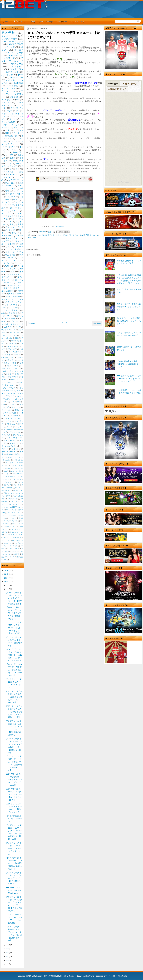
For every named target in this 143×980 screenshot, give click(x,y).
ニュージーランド (17, 471)
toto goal (14, 97)
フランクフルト (11, 305)
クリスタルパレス (14, 194)
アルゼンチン (17, 108)
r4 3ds (118, 976)
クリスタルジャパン (11, 521)
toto (18, 100)
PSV (3, 405)
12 (8, 585)
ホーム (6, 21)
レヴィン (15, 551)
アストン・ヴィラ (14, 227)
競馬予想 (19, 235)
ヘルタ (4, 288)
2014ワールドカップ (73, 235)
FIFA (12, 402)
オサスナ (10, 360)
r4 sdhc (124, 976)
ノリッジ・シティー (14, 302)
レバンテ (14, 308)
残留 (19, 391)
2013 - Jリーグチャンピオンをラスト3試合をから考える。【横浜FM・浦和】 (14, 697)
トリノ (12, 269)
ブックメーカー (9, 39)
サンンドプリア (18, 524)
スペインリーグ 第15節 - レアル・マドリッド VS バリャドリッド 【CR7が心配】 (14, 628)
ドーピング (5, 540)
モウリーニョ (7, 410)
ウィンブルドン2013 (15, 438)
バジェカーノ (15, 332)
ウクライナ (12, 405)
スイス (11, 216)
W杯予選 (85, 235)
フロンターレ (16, 479)
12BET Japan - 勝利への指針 (43, 976)
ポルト (4, 371)
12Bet (39, 235)
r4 (107, 976)
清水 (21, 244)
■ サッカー (113, 84)
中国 (11, 224)
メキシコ (16, 211)
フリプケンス (19, 543)
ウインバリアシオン (14, 513)
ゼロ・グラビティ (10, 526)
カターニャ (12, 344)
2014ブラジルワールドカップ (53, 235)
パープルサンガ (18, 540)
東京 (7, 191)
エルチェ (19, 247)
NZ (22, 490)
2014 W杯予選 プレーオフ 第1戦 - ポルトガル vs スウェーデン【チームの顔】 (14, 779)
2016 (7, 570)
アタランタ (13, 313)
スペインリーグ (15, 52)
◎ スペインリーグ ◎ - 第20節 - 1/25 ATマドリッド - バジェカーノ (129, 321)
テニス (14, 141)
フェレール (8, 543)
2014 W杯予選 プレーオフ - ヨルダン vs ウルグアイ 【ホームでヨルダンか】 (14, 794)
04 (8, 964)
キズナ (21, 518)
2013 (7, 582)
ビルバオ (6, 263)
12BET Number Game (85, 976)
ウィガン (8, 421)
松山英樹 (12, 244)
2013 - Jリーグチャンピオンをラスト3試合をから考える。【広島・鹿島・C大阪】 (14, 712)
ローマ (12, 119)
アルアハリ (14, 501)
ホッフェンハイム (16, 352)
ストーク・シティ (14, 252)
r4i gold (112, 976)
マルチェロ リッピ (8, 482)
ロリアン (20, 427)
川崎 (21, 188)
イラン (14, 233)
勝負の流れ (18, 152)
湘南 (21, 272)
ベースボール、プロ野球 (12, 172)
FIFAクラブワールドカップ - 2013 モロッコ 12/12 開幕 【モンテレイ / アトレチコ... (15, 655)
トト (8, 130)
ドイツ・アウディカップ (12, 538)
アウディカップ (12, 499)
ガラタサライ (13, 377)
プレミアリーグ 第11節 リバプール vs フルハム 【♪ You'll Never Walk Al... (14, 878)
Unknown (42, 232)
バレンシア (10, 230)
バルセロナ (7, 75)
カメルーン (94, 235)
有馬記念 (14, 416)
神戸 (21, 255)
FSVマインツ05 (8, 147)
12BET (58, 976)
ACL (3, 313)
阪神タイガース (16, 294)
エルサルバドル (18, 468)
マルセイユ (10, 255)
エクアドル (8, 327)
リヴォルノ (16, 449)
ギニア (6, 471)
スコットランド (10, 363)
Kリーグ (16, 490)
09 (8, 949)
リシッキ (16, 485)
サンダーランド (12, 238)
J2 (10, 169)
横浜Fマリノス (12, 174)
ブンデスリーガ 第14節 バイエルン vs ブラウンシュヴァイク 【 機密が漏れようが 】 (14, 598)
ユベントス (6, 103)
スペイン (13, 150)
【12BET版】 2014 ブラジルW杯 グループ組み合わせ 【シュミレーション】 (14, 670)
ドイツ (4, 114)
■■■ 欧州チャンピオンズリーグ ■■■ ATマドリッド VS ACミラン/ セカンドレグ (129, 379)
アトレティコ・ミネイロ (14, 418)
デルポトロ (14, 443)
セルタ (20, 299)
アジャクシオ (15, 432)
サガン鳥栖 (18, 161)
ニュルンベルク (12, 366)
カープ (18, 327)
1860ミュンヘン (14, 457)
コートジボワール (13, 296)
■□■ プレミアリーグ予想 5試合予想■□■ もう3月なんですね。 (129, 307)
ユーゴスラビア (14, 549)
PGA (19, 402)
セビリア (9, 155)
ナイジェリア (14, 260)
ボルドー (5, 335)
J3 (22, 416)
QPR (17, 338)
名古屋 (21, 224)
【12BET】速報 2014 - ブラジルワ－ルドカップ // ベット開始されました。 (14, 613)
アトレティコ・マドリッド (12, 94)
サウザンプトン (16, 180)
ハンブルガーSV (12, 285)
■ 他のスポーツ (130, 84)
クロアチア (6, 213)
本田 (13, 272)
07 (8, 956)
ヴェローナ (15, 321)
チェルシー (17, 77)
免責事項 (16, 554)
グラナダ (19, 283)
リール (17, 355)
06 (8, 960)
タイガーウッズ (10, 441)
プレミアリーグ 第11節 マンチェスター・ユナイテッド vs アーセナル (14, 848)
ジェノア (5, 241)
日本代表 (19, 83)
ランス (10, 427)
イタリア (16, 125)
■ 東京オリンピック (117, 89)
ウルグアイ (6, 177)
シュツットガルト (14, 249)
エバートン (19, 191)
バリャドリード (12, 346)
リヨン (14, 335)
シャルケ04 (10, 197)
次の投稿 (31, 323)
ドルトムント (9, 88)
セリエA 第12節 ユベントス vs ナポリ (14, 819)
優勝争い (16, 310)
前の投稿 (97, 323)
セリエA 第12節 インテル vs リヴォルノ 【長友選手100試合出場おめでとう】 (14, 863)
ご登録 (32, 21)
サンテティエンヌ (8, 330)
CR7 (6, 402)
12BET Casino (69, 976)
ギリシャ (9, 258)
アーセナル (12, 86)
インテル (5, 127)
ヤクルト (19, 263)
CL (18, 111)
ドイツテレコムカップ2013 (14, 535)
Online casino (6, 460)
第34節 (9, 454)
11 (8, 589)
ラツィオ (12, 188)
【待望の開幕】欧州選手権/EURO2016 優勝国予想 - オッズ (128, 364)
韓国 (7, 133)
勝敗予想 (8, 33)
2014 (7, 578)
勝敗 (18, 169)
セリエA (19, 50)
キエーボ (20, 360)
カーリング (12, 518)
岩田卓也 (10, 488)
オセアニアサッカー (8, 515)
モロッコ (20, 482)
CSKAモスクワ (7, 357)
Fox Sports (59, 226)
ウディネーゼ (7, 277)
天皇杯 (14, 413)
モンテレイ (7, 485)
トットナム (18, 219)
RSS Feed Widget (123, 182)
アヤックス (6, 435)
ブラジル (9, 111)
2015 (7, 574)
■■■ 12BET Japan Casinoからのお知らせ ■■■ (14, 890)
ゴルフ (8, 222)
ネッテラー (62, 21)
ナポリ (8, 163)
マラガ (7, 355)
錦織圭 (12, 158)
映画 (5, 560)
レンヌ (9, 374)
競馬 (8, 247)
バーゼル (12, 382)
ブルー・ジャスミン (11, 546)
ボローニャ (16, 407)
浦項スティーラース (9, 452)
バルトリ (7, 474)
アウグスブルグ (12, 274)
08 (8, 953)
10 (8, 945)
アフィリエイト (78, 21)
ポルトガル (10, 183)
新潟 (11, 208)
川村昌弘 (20, 557)
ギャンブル (19, 127)
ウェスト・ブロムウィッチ (12, 324)
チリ (15, 199)
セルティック (10, 319)
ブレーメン (16, 368)
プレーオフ (12, 349)
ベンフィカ (11, 424)
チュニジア (32, 237)
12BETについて (19, 21)
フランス (19, 130)
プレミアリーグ (46, 21)
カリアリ (20, 316)
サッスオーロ (7, 299)
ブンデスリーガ (15, 64)
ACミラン (6, 100)
